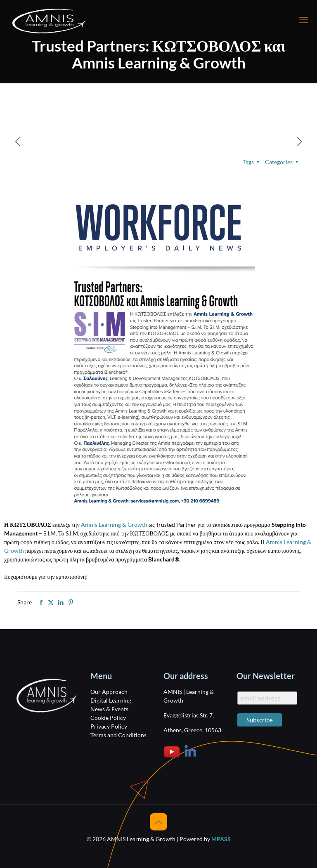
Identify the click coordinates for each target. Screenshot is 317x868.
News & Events (109, 709)
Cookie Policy (108, 718)
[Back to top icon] (158, 822)
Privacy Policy (109, 726)
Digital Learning (111, 700)
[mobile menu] (304, 20)
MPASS (221, 839)
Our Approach (109, 692)
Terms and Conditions (118, 735)
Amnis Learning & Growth (114, 525)
